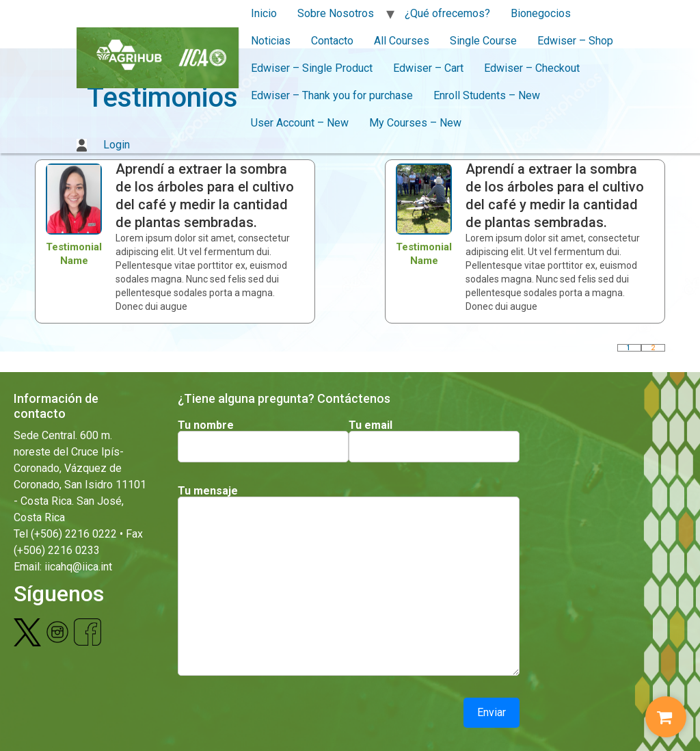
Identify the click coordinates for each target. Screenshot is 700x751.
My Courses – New (415, 123)
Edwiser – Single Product (312, 68)
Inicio (264, 13)
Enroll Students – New (487, 95)
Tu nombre (206, 425)
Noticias (271, 41)
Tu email (371, 425)
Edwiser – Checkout (532, 68)
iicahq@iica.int (78, 567)
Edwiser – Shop (575, 41)
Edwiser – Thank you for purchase (332, 95)
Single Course (483, 41)
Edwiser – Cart (428, 68)
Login (103, 145)
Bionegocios (541, 13)
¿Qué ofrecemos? (447, 13)
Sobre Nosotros (336, 13)
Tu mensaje (208, 491)
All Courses (402, 41)
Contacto (332, 41)
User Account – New (300, 123)
